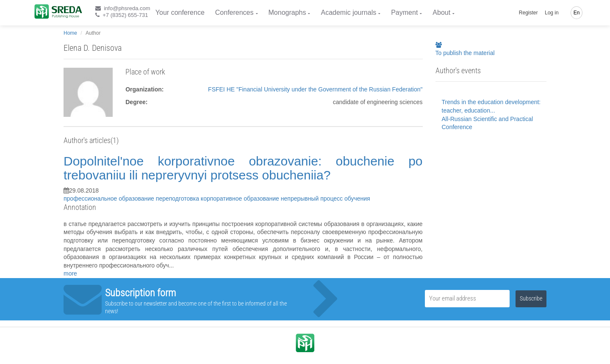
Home (70, 33)
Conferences (234, 12)
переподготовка (178, 199)
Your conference (180, 12)
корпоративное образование (241, 199)
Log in (552, 13)
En (577, 13)
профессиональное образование (110, 199)
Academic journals (348, 12)
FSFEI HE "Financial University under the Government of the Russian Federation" (315, 89)
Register (528, 13)
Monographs (287, 12)
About (441, 12)
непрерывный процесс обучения (326, 199)
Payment (404, 12)
